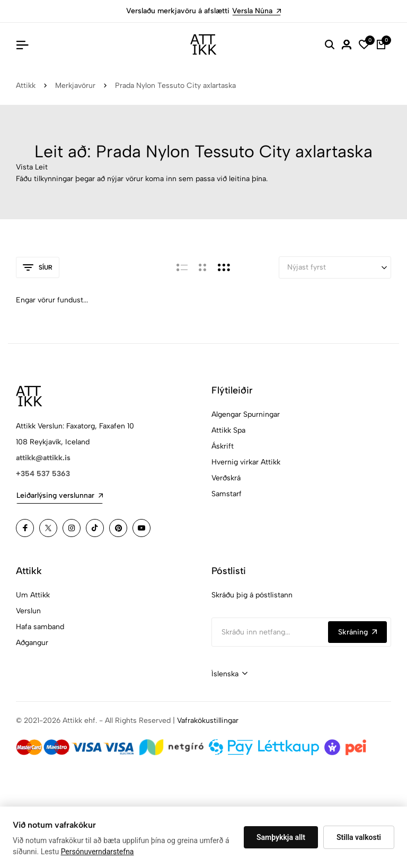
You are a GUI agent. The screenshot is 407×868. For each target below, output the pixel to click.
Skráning (357, 632)
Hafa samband (40, 627)
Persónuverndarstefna (98, 852)
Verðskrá (226, 478)
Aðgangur (32, 643)
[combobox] (229, 674)
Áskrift (223, 446)
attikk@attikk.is (43, 458)
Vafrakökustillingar (208, 721)
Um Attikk (33, 595)
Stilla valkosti (359, 837)
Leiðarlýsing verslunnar (60, 495)
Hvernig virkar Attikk (246, 462)
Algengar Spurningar (246, 414)
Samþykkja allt (281, 837)
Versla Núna (256, 11)
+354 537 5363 (43, 474)
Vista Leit (32, 167)
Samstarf (227, 494)
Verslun (28, 611)
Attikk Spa (228, 430)
